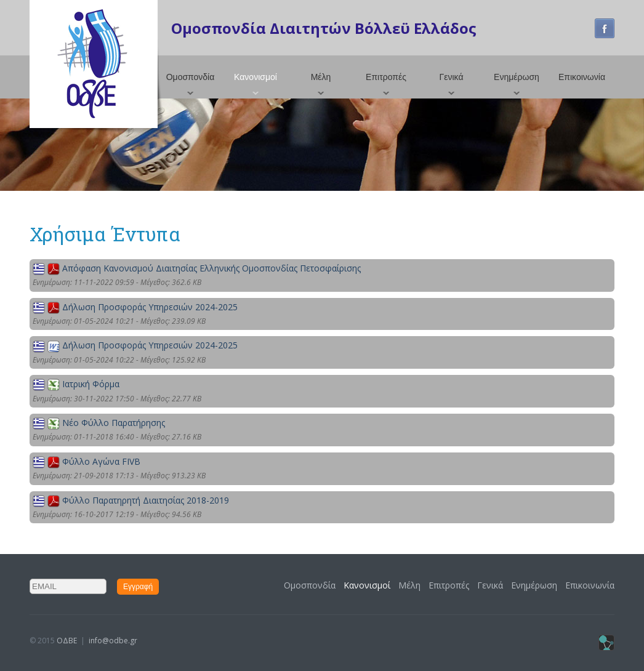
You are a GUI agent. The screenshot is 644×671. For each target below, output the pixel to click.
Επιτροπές (386, 77)
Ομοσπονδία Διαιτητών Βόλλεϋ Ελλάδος (324, 28)
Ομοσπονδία (191, 77)
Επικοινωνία (582, 77)
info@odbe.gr (113, 641)
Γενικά (452, 77)
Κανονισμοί (256, 77)
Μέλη (321, 77)
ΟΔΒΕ (67, 641)
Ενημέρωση (517, 77)
